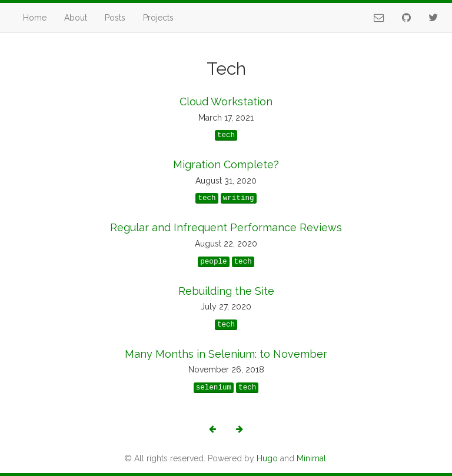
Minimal (311, 458)
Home (35, 18)
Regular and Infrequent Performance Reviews (226, 227)
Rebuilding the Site (226, 291)
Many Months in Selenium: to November (226, 354)
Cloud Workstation (226, 101)
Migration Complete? (226, 164)
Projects (158, 18)
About (76, 18)
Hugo (267, 458)
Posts (115, 18)
